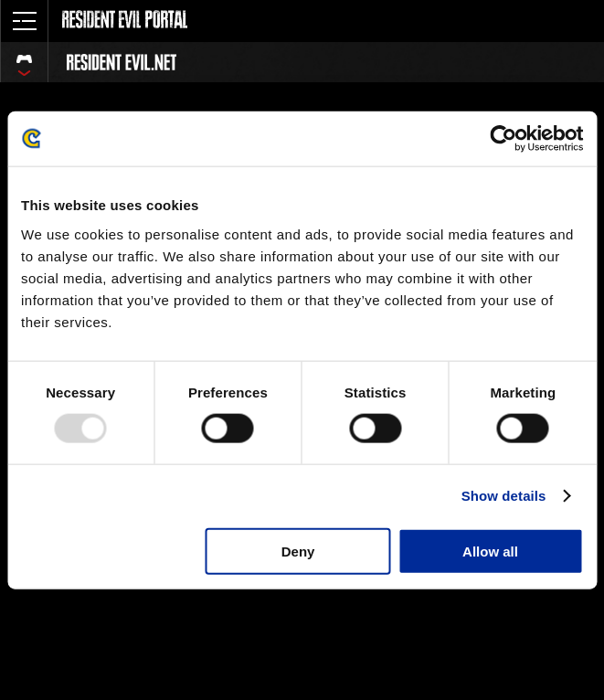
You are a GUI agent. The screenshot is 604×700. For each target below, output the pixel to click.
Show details (504, 496)
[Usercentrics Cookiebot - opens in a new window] (503, 139)
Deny (298, 551)
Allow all (490, 551)
